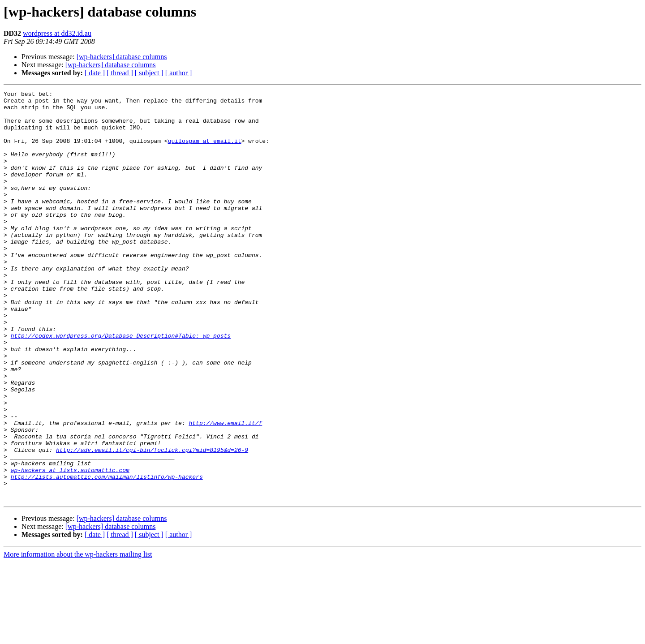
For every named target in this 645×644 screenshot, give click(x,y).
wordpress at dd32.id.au (57, 33)
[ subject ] (149, 73)
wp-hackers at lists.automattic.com (70, 546)
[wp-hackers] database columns (122, 57)
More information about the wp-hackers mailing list (78, 636)
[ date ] (95, 73)
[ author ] (179, 73)
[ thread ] (120, 73)
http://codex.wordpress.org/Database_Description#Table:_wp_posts (121, 385)
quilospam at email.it (205, 151)
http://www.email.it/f (225, 490)
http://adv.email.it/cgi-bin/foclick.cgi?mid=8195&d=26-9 (152, 522)
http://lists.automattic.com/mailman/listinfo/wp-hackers (107, 554)
